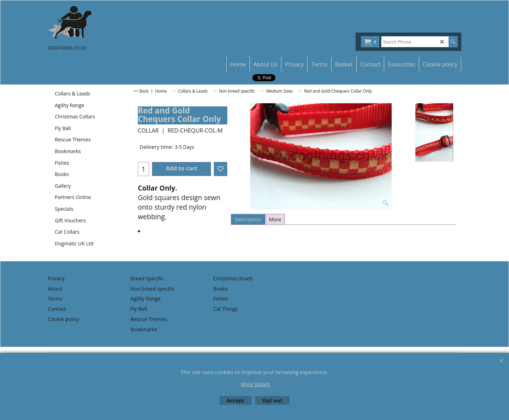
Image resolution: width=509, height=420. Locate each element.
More (275, 219)
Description (248, 219)
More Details (255, 384)
